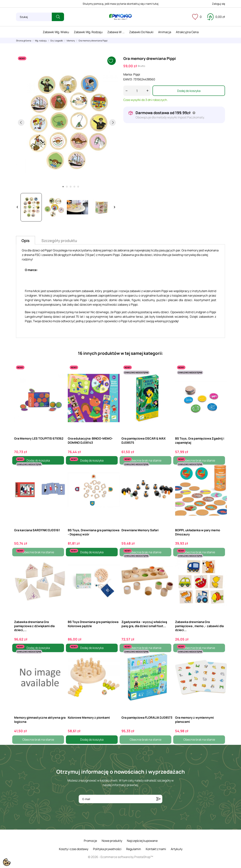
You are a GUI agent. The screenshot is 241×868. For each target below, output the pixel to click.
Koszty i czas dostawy (74, 849)
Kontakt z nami (156, 849)
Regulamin (134, 849)
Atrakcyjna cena (187, 32)
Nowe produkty (112, 841)
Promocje (90, 841)
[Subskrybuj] (159, 799)
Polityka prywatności (107, 849)
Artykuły (177, 849)
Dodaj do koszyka (189, 91)
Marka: (128, 74)
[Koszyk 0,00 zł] (216, 17)
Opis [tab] (26, 241)
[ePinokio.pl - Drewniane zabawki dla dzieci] (120, 17)
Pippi (137, 74)
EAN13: (128, 79)
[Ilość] (137, 91)
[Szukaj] (34, 17)
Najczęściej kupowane (142, 841)
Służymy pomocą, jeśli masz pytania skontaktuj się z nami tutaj (121, 4)
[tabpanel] (67, 122)
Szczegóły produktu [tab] (59, 241)
